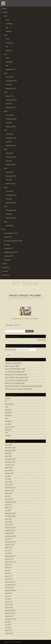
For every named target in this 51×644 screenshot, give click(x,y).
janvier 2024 (9, 471)
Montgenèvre (9, 375)
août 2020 (8, 519)
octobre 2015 (9, 616)
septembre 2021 (11, 502)
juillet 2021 (9, 508)
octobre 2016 (9, 588)
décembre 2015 (10, 611)
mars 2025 (9, 456)
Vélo (7, 433)
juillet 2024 (9, 468)
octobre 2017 (9, 559)
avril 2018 (8, 553)
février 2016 (9, 605)
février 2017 (9, 579)
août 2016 (8, 593)
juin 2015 (8, 622)
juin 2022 (8, 496)
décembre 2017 (10, 556)
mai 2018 (8, 551)
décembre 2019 (10, 528)
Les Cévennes (10, 380)
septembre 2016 (11, 591)
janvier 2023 (9, 485)
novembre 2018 (10, 542)
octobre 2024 (9, 465)
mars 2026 (9, 445)
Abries (7, 366)
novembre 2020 (10, 516)
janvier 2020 (9, 525)
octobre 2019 (9, 533)
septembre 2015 (11, 619)
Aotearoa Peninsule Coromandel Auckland (19, 386)
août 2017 (8, 565)
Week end (8, 383)
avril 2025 (8, 453)
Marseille (8, 410)
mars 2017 (9, 576)
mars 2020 (9, 522)
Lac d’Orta (8, 372)
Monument (9, 416)
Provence (8, 424)
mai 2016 (8, 599)
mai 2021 (8, 511)
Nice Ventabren (10, 378)
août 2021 (8, 505)
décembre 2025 (10, 448)
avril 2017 (8, 573)
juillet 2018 (9, 548)
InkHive (19, 642)
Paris (7, 418)
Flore (7, 407)
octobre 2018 (9, 545)
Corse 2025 (9, 369)
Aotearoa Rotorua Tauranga (14, 389)
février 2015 (9, 633)
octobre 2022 (9, 491)
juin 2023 (8, 476)
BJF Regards (25, 283)
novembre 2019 (10, 531)
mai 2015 (8, 625)
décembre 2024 (10, 459)
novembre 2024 (10, 462)
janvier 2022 (9, 499)
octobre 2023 (9, 473)
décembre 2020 (10, 513)
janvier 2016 (9, 608)
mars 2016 (9, 602)
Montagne (8, 413)
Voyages (8, 436)
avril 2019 (8, 539)
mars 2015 (9, 631)
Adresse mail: (11, 350)
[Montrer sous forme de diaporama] (25, 319)
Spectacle (8, 430)
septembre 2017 (11, 562)
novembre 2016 (10, 585)
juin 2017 (8, 571)
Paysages (8, 421)
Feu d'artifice (9, 404)
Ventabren (8, 363)
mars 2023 (9, 482)
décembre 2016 (10, 582)
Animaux (8, 398)
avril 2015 (8, 628)
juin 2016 (8, 596)
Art (6, 401)
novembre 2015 (10, 613)
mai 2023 (8, 479)
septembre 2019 (11, 536)
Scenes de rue (10, 427)
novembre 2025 (10, 451)
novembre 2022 (10, 488)
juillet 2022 (9, 493)
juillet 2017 (9, 568)
